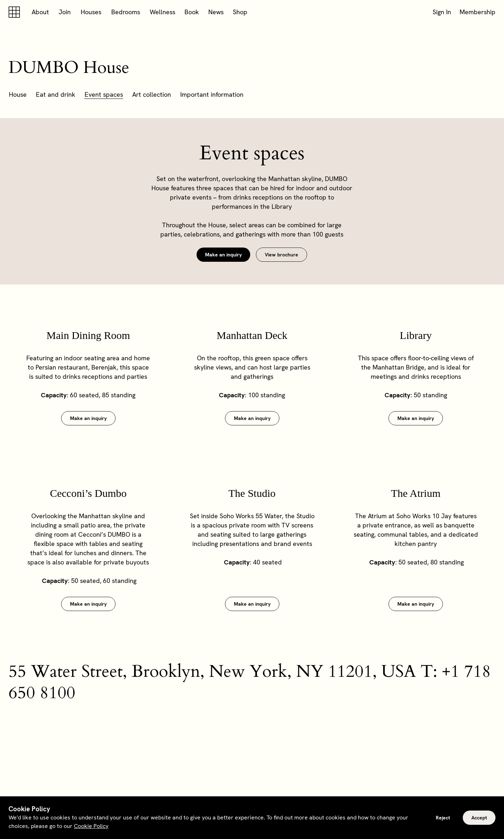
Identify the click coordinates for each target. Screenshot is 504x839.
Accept (479, 818)
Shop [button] (240, 12)
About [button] (40, 12)
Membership (478, 12)
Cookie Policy (91, 826)
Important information (212, 94)
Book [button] (192, 12)
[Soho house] (16, 12)
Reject (443, 818)
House (18, 94)
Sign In (442, 12)
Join (65, 12)
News (216, 12)
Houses (91, 12)
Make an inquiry (223, 255)
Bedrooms (126, 12)
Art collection (152, 94)
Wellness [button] (162, 12)
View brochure (282, 255)
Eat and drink (56, 94)
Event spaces (104, 94)
